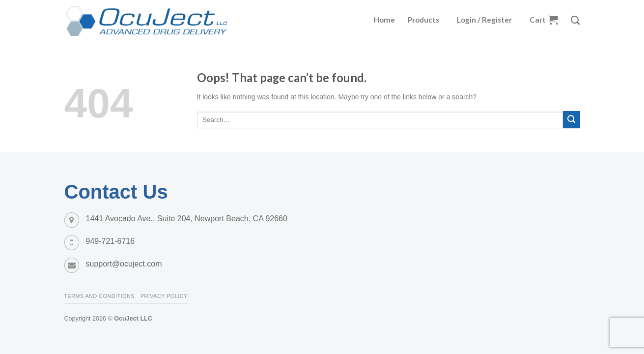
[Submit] (572, 120)
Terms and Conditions (99, 296)
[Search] (575, 20)
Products (423, 20)
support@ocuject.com (124, 264)
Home (384, 20)
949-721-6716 (111, 241)
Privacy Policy (164, 296)
